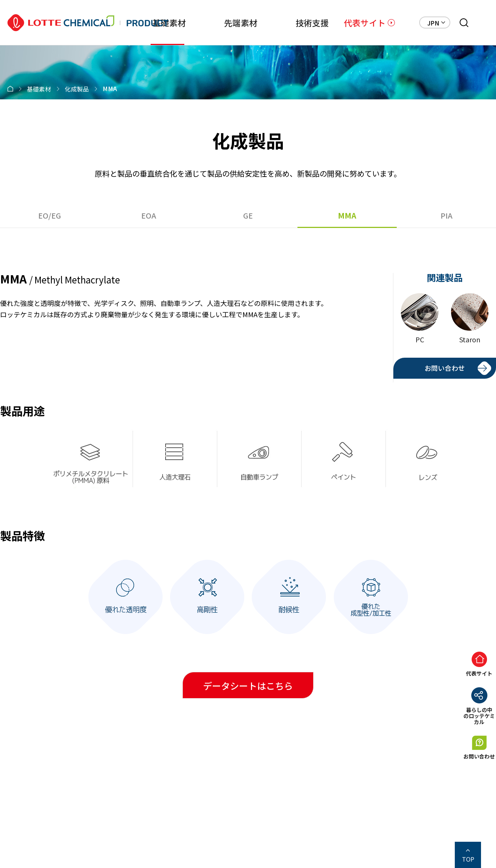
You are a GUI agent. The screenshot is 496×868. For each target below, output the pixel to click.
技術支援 (312, 22)
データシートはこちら (248, 686)
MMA (347, 215)
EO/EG (50, 215)
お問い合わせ (445, 368)
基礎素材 (169, 22)
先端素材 (241, 22)
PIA (447, 215)
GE (248, 215)
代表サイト (365, 22)
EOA (149, 215)
